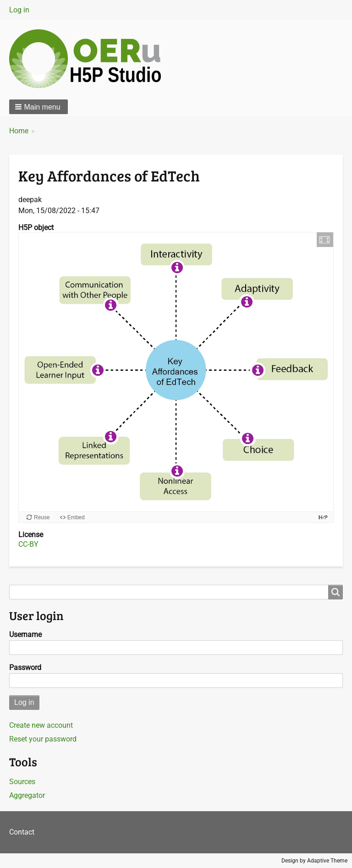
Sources (22, 782)
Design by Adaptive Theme (314, 861)
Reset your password (43, 739)
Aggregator (27, 795)
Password (25, 667)
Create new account (41, 725)
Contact (22, 832)
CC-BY (28, 544)
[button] (38, 107)
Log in (19, 10)
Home (19, 131)
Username (25, 635)
